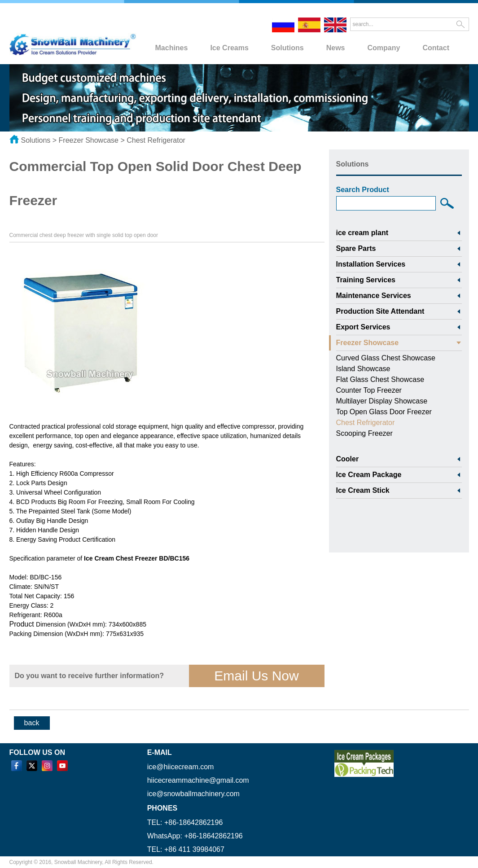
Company (384, 48)
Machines (172, 48)
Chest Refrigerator (156, 140)
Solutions (287, 48)
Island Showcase (363, 369)
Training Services (366, 280)
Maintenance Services (374, 296)
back (32, 723)
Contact (436, 48)
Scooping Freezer (364, 433)
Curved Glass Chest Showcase (386, 358)
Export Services (363, 327)
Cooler (348, 459)
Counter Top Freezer (369, 390)
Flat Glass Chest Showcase (380, 379)
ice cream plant (362, 233)
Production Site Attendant (380, 311)
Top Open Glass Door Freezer (384, 412)
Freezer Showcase (89, 140)
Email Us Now (256, 676)
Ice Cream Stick (363, 490)
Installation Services (371, 264)
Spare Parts (356, 248)
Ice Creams (229, 48)
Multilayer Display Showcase (382, 401)
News (336, 48)
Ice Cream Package (369, 475)
